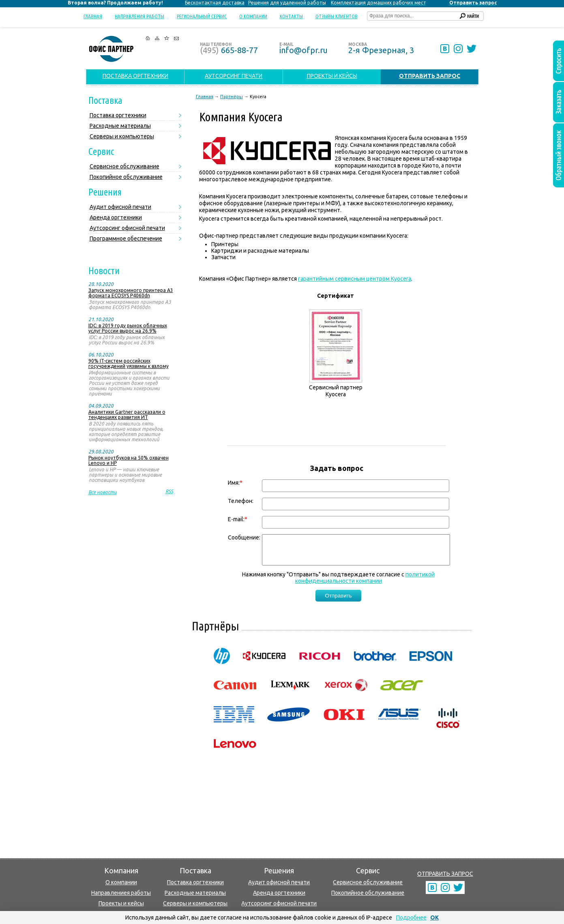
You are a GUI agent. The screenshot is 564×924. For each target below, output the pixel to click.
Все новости (103, 492)
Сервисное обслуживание (124, 166)
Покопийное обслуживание (126, 177)
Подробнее (411, 918)
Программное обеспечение (126, 239)
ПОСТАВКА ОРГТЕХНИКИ (135, 76)
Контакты (291, 16)
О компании (253, 16)
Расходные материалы (120, 126)
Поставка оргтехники (118, 115)
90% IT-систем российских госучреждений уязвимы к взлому (129, 363)
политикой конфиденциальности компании (365, 584)
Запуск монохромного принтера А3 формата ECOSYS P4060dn (131, 293)
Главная (93, 16)
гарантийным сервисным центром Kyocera (355, 279)
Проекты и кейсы (121, 903)
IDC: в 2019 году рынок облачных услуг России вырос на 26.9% (128, 328)
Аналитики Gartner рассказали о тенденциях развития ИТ (127, 415)
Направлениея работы (121, 893)
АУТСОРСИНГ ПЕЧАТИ (234, 76)
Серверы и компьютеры (122, 136)
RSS (169, 491)
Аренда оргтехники (116, 217)
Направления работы (139, 16)
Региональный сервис (202, 16)
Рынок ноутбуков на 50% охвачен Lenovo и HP (129, 460)
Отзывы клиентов (337, 16)
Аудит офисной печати (120, 207)
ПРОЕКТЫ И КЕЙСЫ (332, 76)
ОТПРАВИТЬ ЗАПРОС (445, 874)
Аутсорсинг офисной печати (127, 228)
